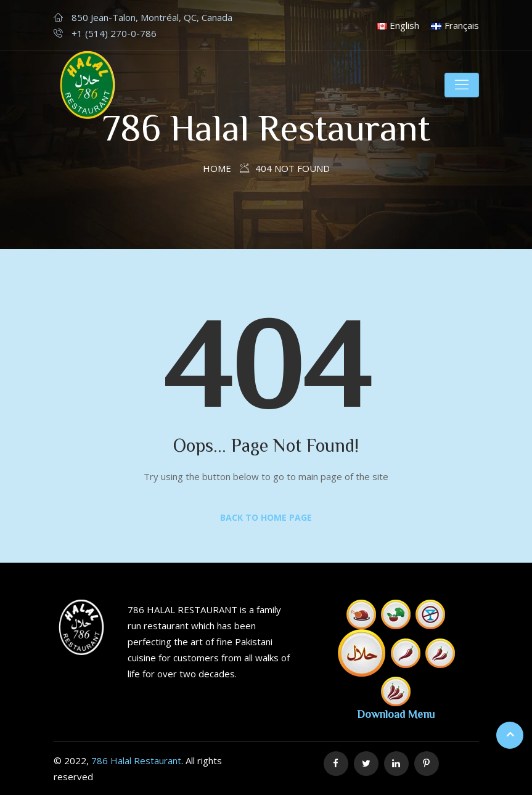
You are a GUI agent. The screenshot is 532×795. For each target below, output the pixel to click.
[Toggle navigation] (462, 85)
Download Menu (396, 714)
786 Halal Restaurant (136, 760)
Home (217, 168)
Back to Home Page (266, 517)
